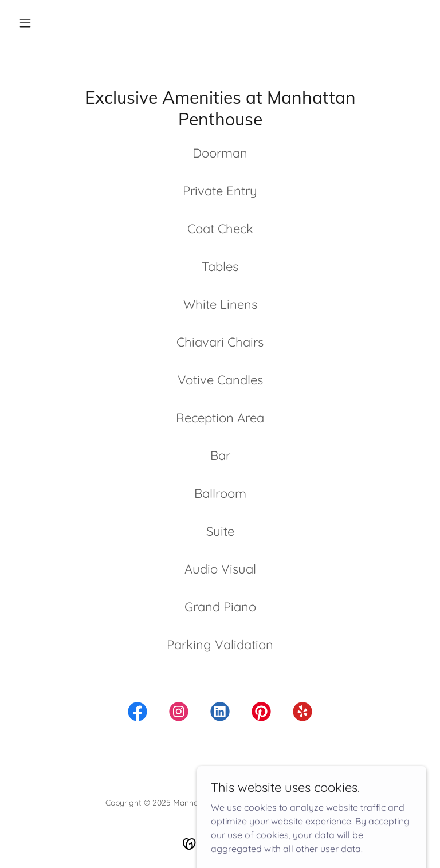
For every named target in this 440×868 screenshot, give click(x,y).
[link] (137, 714)
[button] (25, 23)
